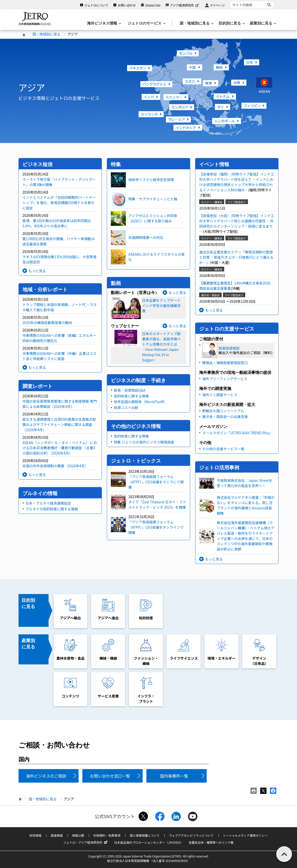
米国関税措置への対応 (146, 237)
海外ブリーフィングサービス (225, 379)
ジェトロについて (96, 5)
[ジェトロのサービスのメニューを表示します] (146, 23)
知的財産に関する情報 (131, 396)
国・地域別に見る (47, 34)
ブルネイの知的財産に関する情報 (52, 509)
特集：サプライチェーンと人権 (153, 199)
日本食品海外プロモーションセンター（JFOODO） (149, 842)
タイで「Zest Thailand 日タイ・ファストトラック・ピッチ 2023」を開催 (157, 504)
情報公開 (78, 835)
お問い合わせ (127, 5)
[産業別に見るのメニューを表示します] (262, 23)
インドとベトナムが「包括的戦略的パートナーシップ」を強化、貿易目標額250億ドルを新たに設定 (59, 203)
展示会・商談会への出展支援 (225, 416)
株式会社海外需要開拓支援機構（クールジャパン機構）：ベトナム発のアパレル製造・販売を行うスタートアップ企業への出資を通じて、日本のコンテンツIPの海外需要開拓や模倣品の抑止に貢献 (246, 536)
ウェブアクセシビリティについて (191, 835)
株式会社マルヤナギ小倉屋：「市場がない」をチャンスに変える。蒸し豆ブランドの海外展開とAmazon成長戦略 (246, 505)
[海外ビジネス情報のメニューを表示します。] (104, 23)
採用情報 (35, 835)
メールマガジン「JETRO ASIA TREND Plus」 (237, 433)
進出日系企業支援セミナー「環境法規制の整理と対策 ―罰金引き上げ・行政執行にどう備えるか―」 (236, 257)
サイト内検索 (230, 1)
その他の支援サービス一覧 (223, 449)
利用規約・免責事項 (107, 835)
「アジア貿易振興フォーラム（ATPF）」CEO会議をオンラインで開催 (156, 527)
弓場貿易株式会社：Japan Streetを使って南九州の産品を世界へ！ (244, 483)
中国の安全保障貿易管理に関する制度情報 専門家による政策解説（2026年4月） (60, 404)
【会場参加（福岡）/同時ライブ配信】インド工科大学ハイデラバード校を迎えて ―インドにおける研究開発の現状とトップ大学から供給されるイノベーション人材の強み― (237, 182)
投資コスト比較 (126, 407)
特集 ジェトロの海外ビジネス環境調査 (144, 442)
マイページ (217, 5)
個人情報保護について (145, 835)
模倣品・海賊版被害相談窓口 (225, 363)
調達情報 (57, 835)
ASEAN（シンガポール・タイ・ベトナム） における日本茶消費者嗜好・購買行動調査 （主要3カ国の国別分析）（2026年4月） (60, 448)
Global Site (153, 5)
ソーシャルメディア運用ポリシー (245, 835)
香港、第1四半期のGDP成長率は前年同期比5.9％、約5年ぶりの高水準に (57, 223)
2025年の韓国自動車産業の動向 (47, 323)
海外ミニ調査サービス (220, 395)
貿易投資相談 (229, 348)
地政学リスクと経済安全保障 (151, 180)
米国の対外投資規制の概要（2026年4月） (55, 466)
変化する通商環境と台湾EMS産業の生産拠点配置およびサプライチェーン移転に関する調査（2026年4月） (59, 424)
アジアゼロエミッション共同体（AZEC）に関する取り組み (153, 218)
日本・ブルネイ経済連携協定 (48, 503)
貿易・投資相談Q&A (130, 390)
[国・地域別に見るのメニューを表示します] (196, 23)
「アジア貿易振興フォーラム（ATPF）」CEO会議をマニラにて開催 (156, 482)
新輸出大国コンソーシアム (223, 411)
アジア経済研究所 (185, 5)
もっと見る (37, 271)
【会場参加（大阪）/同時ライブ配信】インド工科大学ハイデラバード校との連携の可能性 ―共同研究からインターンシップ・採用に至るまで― (237, 224)
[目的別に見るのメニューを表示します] (231, 23)
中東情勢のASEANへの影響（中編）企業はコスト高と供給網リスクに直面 (60, 356)
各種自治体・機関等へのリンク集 (211, 842)
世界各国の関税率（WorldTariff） (140, 402)
